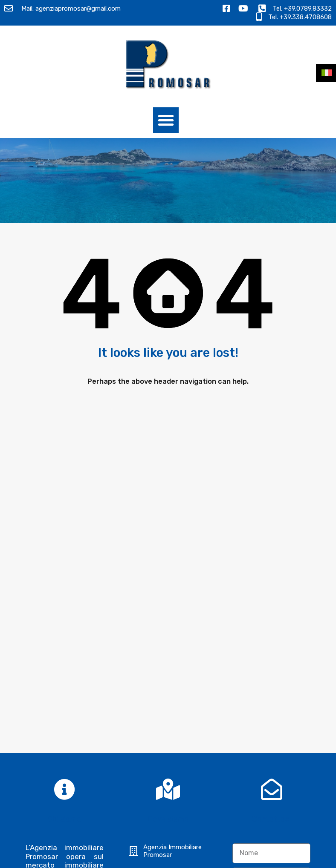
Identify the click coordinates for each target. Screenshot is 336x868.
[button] (166, 120)
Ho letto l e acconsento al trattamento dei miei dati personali (271, 672)
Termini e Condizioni (242, 859)
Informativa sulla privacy (271, 658)
